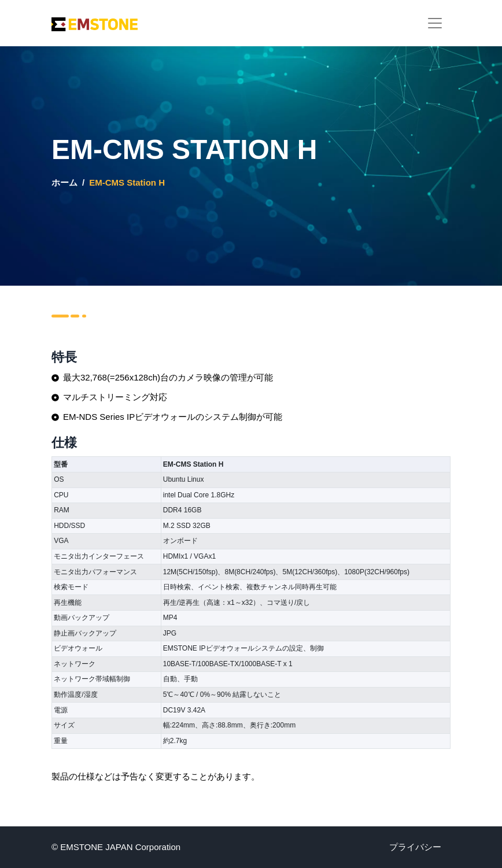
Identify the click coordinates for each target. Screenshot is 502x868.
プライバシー (415, 847)
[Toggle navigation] (435, 23)
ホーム (64, 182)
